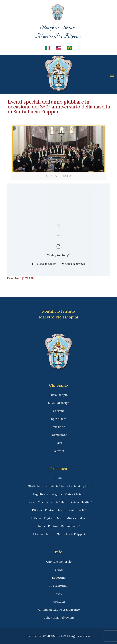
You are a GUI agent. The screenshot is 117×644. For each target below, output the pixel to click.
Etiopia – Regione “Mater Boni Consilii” (59, 510)
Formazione (59, 435)
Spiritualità (59, 419)
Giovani (59, 451)
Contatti (59, 601)
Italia (59, 478)
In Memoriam (59, 586)
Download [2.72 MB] (21, 278)
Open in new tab (74, 264)
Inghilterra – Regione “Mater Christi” (59, 494)
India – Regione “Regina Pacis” (59, 526)
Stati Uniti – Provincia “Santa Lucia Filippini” (59, 486)
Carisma (59, 411)
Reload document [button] (44, 264)
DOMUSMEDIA (52, 636)
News (59, 570)
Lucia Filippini (59, 395)
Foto (59, 593)
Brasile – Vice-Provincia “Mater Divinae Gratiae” (59, 502)
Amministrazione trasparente (59, 609)
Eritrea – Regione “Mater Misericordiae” (59, 518)
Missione (59, 427)
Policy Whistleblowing (59, 617)
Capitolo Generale (59, 562)
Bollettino (59, 578)
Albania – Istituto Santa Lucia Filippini (59, 534)
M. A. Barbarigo (59, 403)
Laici (59, 443)
